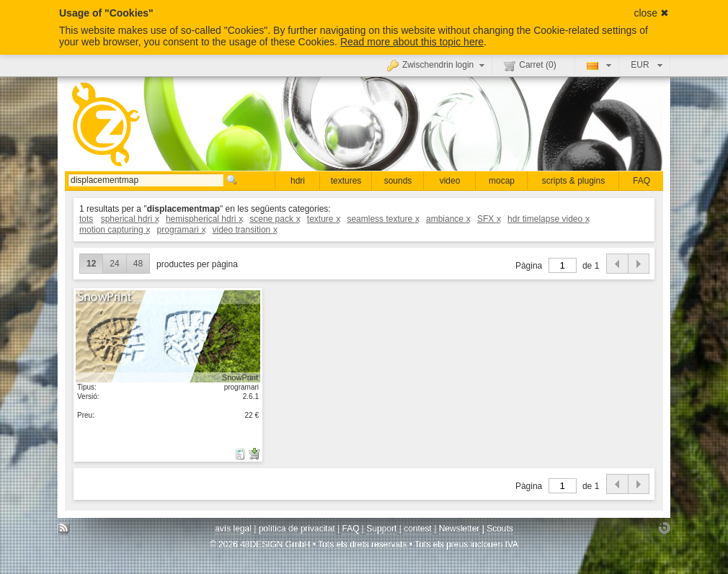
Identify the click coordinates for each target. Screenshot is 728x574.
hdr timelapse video (548, 219)
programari (181, 230)
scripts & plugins (573, 181)
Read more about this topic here (412, 42)
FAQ (642, 181)
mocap (502, 181)
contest (418, 529)
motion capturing (114, 230)
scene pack (274, 219)
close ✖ (651, 13)
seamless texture (382, 219)
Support (381, 529)
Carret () (530, 66)
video (450, 181)
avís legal (233, 529)
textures (346, 181)
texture (323, 219)
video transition (245, 230)
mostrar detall (168, 336)
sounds (398, 181)
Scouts (500, 529)
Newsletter (460, 529)
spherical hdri (130, 219)
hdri (298, 181)
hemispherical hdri (204, 219)
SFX (489, 219)
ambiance (448, 219)
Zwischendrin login (438, 65)
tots (86, 219)
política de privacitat (297, 529)
